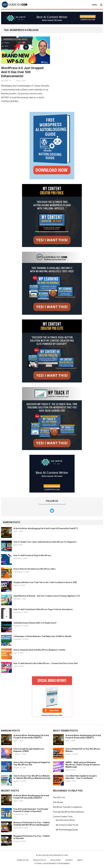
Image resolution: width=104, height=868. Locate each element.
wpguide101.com (60, 855)
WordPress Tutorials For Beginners (68, 807)
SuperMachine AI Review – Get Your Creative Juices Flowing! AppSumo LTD (47, 596)
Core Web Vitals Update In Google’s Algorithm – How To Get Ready (81, 777)
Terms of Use (23, 860)
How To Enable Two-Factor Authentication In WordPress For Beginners (45, 542)
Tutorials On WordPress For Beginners (52, 863)
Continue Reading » (10, 101)
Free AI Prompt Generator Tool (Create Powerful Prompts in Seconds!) (31, 810)
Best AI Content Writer (65, 820)
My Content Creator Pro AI (67, 825)
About (80, 860)
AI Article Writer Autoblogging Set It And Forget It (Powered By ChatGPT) (46, 528)
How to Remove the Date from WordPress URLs (35, 569)
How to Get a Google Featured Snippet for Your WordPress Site (32, 764)
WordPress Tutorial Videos (15, 39)
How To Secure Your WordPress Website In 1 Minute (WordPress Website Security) (32, 777)
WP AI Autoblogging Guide (67, 830)
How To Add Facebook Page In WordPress (32, 555)
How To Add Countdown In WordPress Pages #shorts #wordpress (43, 609)
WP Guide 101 (6, 81)
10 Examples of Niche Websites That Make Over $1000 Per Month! (43, 636)
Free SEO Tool (59, 797)
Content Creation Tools (63, 817)
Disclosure (55, 860)
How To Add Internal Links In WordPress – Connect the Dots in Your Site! (46, 663)
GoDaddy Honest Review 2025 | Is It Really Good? (35, 623)
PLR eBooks (58, 802)
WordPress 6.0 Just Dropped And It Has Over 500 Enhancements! (22, 72)
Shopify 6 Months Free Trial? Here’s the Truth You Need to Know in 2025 (45, 582)
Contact (69, 860)
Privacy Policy (40, 860)
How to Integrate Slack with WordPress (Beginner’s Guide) (39, 650)
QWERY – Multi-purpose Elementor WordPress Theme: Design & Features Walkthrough (83, 765)
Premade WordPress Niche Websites (69, 812)
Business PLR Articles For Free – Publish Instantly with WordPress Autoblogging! (32, 824)
